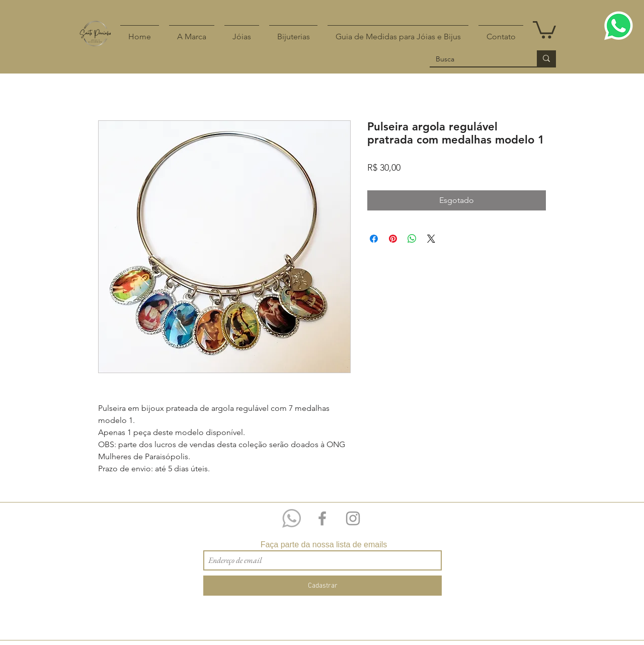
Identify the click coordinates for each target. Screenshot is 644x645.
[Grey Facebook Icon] (322, 518)
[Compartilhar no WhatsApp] (412, 239)
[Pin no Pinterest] (393, 239)
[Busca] (476, 59)
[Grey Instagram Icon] (353, 518)
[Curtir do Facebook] (544, 508)
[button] (544, 29)
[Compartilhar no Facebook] (374, 239)
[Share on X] (431, 239)
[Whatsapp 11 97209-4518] (292, 518)
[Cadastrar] (323, 586)
